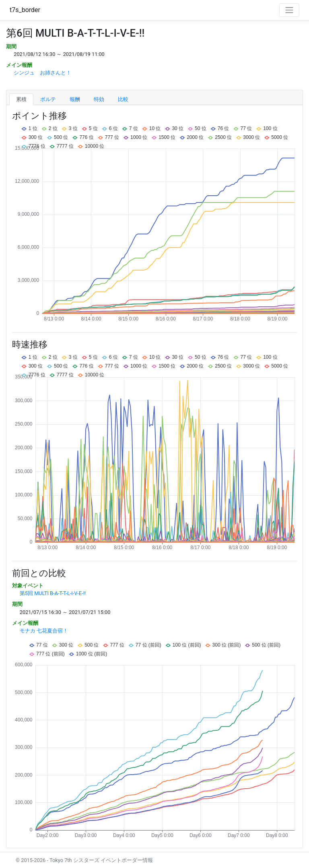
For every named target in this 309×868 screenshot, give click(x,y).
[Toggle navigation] (289, 10)
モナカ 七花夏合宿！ (44, 631)
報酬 (75, 99)
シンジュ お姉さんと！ (42, 73)
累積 (21, 99)
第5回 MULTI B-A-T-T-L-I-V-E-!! (53, 593)
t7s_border (25, 10)
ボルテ (48, 99)
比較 (123, 99)
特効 (99, 99)
